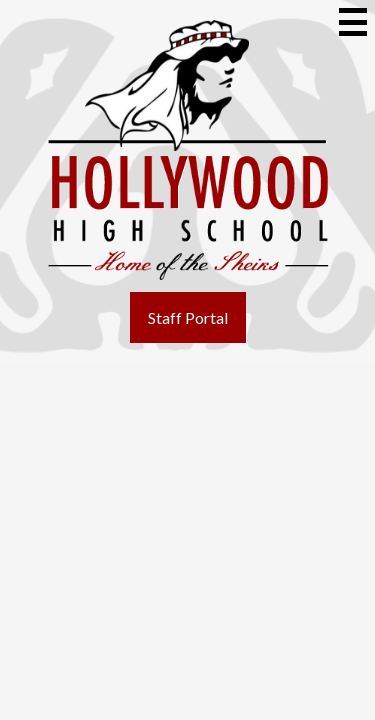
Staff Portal (188, 317)
